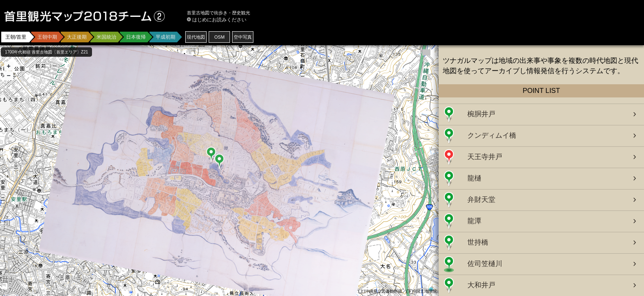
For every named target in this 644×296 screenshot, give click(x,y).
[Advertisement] (544, 25)
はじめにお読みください (219, 20)
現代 (196, 37)
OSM (220, 37)
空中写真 (243, 37)
